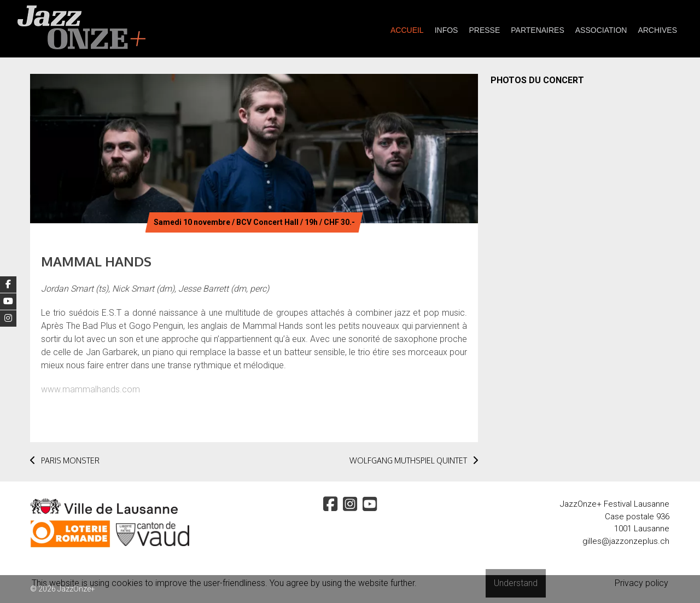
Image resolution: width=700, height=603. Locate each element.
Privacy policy (641, 583)
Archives (657, 30)
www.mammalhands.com (91, 389)
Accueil (407, 30)
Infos (447, 30)
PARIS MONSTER (65, 460)
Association (601, 30)
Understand (516, 583)
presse (484, 30)
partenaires (538, 30)
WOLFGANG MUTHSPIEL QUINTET (414, 460)
